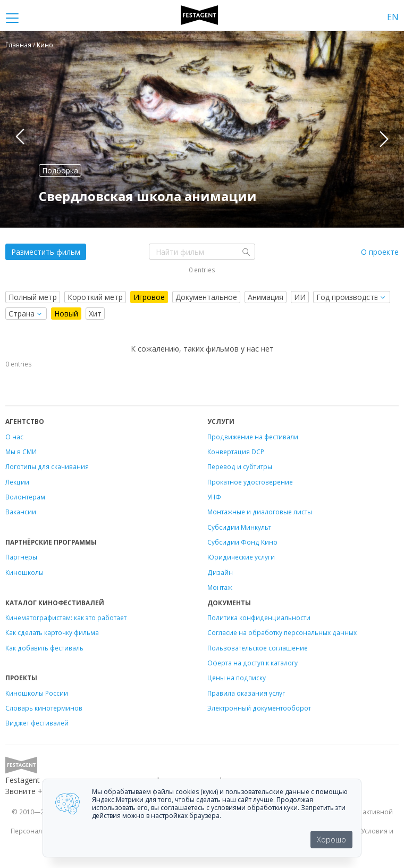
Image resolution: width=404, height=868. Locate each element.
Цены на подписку (237, 678)
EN (393, 17)
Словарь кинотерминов (44, 708)
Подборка (60, 170)
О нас (14, 437)
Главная (18, 45)
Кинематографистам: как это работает (66, 617)
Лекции (17, 482)
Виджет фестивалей (37, 723)
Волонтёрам (25, 497)
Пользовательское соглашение (258, 648)
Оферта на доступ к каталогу (252, 663)
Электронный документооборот (259, 708)
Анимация (266, 297)
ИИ (300, 297)
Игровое (149, 297)
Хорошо (331, 840)
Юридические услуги (241, 557)
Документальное (206, 297)
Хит (95, 314)
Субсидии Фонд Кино (242, 542)
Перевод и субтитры (240, 466)
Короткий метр (95, 297)
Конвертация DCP (236, 452)
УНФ (214, 497)
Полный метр (33, 297)
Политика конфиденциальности (259, 617)
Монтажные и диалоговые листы (260, 512)
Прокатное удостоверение (250, 482)
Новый (66, 314)
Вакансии (21, 512)
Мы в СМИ (21, 452)
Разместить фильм (46, 252)
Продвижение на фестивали (253, 437)
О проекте (380, 252)
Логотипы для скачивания (47, 466)
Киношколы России (37, 693)
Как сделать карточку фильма (52, 632)
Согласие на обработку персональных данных (282, 632)
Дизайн (220, 572)
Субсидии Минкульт (239, 527)
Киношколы (24, 572)
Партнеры (21, 557)
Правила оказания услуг (246, 693)
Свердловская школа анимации (148, 196)
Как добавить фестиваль (44, 648)
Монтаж (220, 587)
